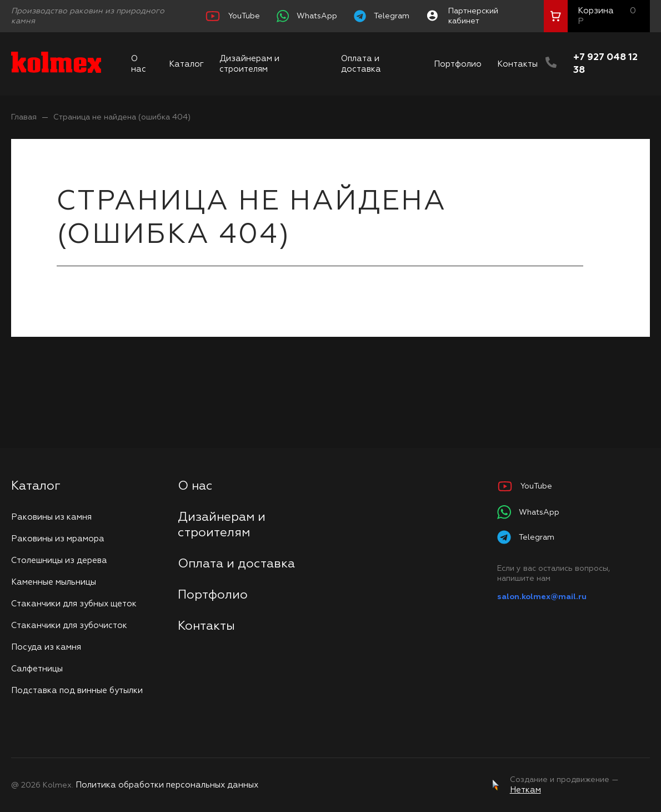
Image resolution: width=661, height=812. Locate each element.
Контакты (517, 64)
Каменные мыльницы (54, 582)
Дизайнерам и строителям (249, 64)
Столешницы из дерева (59, 561)
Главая (24, 117)
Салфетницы (37, 669)
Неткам (525, 790)
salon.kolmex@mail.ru (542, 597)
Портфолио (458, 64)
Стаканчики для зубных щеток (74, 604)
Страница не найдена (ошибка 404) (122, 117)
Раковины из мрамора (58, 539)
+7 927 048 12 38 (605, 64)
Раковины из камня (51, 517)
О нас (139, 64)
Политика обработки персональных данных (167, 785)
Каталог (186, 64)
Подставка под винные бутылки (77, 691)
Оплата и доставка (361, 64)
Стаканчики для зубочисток (69, 626)
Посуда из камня (46, 647)
